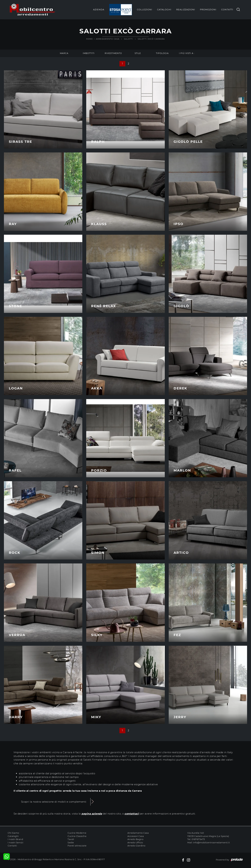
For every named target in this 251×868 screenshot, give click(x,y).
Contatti (227, 9)
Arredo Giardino (136, 846)
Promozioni (208, 9)
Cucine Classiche (77, 836)
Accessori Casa (136, 836)
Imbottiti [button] (89, 53)
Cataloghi (164, 9)
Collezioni (145, 9)
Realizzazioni (186, 9)
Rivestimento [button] (113, 53)
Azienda (99, 9)
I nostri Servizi (15, 842)
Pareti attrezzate (77, 846)
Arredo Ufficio (135, 842)
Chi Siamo (13, 833)
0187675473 (198, 839)
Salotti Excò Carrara (151, 39)
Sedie (71, 842)
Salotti (129, 39)
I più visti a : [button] (187, 53)
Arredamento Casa (108, 39)
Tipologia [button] (162, 53)
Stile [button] (138, 53)
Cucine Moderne (77, 833)
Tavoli (71, 839)
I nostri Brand (15, 839)
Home (90, 39)
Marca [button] (64, 53)
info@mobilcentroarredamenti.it (211, 842)
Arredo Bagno (135, 839)
